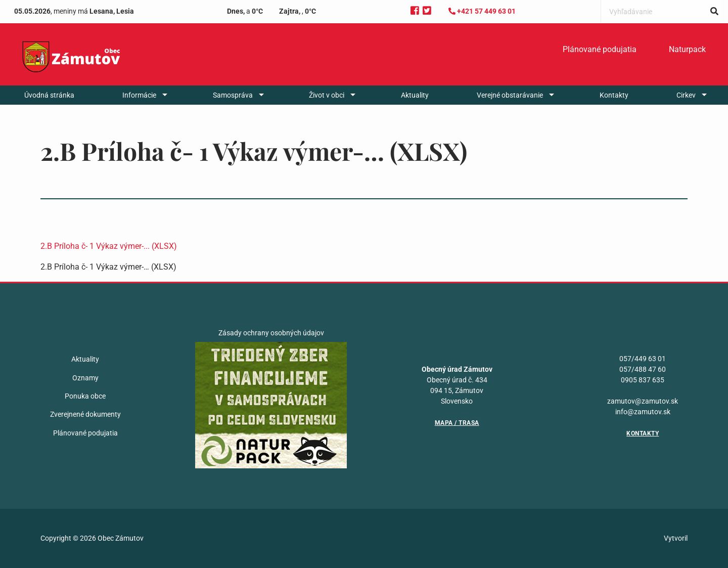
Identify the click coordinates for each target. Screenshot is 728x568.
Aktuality (415, 95)
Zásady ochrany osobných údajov (271, 333)
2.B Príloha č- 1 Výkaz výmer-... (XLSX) (109, 246)
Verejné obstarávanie (510, 95)
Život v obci (327, 95)
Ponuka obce (85, 396)
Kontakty (614, 95)
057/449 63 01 (643, 359)
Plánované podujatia (600, 49)
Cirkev (686, 95)
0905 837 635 (643, 380)
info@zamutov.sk (643, 412)
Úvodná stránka (49, 95)
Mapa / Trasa (457, 423)
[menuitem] (600, 50)
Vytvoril (676, 538)
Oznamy (85, 378)
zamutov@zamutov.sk (643, 401)
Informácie (139, 95)
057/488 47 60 (643, 369)
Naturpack (687, 49)
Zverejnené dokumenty (85, 414)
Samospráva (233, 95)
